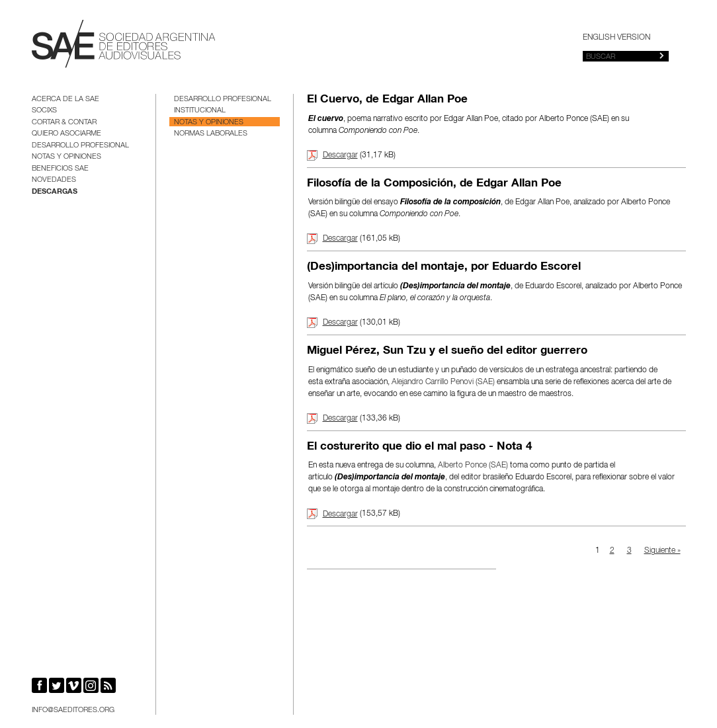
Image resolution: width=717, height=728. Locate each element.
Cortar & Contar (64, 123)
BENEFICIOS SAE (60, 169)
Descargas (55, 192)
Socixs (44, 111)
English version (616, 38)
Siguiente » (662, 551)
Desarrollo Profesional (80, 146)
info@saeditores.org (73, 710)
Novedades (54, 180)
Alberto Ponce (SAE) (473, 465)
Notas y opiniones (66, 157)
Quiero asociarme (66, 134)
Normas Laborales (211, 134)
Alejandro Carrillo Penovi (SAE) (443, 382)
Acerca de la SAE (65, 100)
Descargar (340, 155)
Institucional (200, 111)
